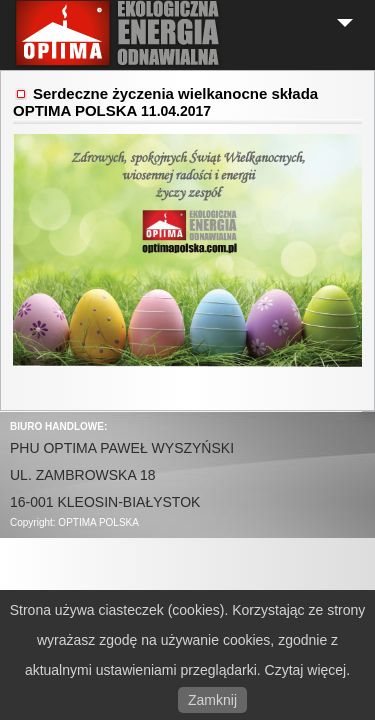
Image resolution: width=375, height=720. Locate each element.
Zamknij (212, 700)
